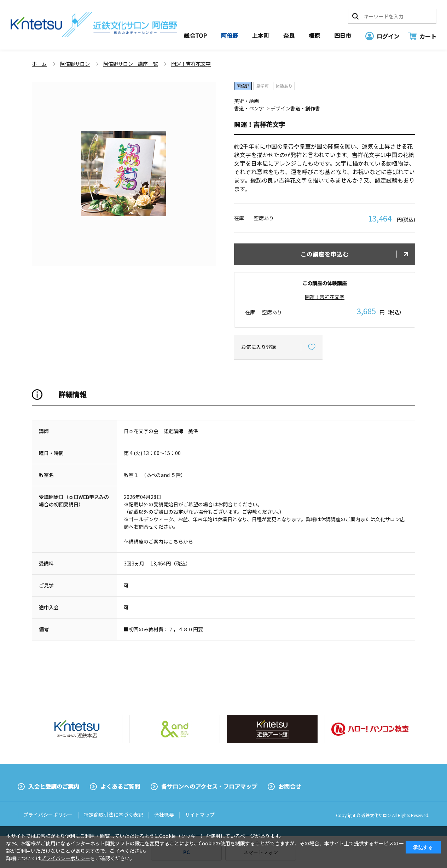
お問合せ (290, 786)
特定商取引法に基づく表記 (114, 815)
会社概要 (164, 815)
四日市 (343, 35)
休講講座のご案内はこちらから (158, 541)
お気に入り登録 (259, 347)
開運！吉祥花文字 (325, 297)
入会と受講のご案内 (54, 786)
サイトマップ (200, 815)
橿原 (314, 35)
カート (428, 36)
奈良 (289, 35)
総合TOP (195, 35)
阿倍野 (230, 35)
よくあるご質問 (120, 786)
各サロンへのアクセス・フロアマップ (209, 786)
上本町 (261, 35)
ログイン (388, 36)
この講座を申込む (325, 254)
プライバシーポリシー (48, 815)
